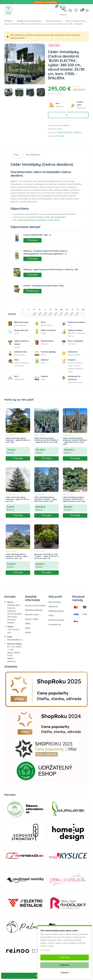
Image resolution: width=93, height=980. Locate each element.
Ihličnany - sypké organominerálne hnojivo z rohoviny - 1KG (51, 269)
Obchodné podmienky (34, 610)
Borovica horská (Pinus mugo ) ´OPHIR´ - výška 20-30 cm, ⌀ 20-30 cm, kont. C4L (46, 556)
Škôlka (28, 624)
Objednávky (53, 607)
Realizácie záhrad (32, 615)
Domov (8, 21)
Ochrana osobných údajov (35, 606)
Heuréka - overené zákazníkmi (47, 2)
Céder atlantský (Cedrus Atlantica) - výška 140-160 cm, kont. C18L (18, 440)
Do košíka (32, 240)
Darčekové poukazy (56, 620)
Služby (28, 628)
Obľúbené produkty (56, 611)
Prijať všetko (65, 957)
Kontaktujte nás (55, 625)
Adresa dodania (55, 602)
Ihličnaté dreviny (11, 435)
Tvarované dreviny (53, 21)
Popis (16, 155)
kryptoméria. (60, 217)
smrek (47, 217)
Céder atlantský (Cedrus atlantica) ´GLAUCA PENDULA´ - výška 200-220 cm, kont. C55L (75, 441)
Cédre (13, 181)
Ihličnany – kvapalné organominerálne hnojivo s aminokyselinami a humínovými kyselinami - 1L (46, 252)
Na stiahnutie (33, 155)
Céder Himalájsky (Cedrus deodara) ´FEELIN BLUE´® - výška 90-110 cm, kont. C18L (74, 499)
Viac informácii (45, 950)
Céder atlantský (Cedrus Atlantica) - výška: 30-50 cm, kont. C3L (18, 499)
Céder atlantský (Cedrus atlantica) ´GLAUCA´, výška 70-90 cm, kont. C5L (17, 556)
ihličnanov (55, 181)
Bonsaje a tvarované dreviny (29, 21)
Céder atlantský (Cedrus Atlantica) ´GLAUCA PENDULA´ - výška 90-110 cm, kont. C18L (46, 440)
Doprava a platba (32, 619)
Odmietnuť (65, 973)
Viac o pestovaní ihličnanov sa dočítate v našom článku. (37, 220)
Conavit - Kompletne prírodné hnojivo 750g (43, 286)
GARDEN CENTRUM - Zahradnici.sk (70, 133)
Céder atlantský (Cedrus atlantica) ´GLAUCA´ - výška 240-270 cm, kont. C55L (46, 499)
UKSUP (28, 633)
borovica (40, 217)
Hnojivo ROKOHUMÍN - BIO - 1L (37, 235)
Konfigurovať (65, 965)
